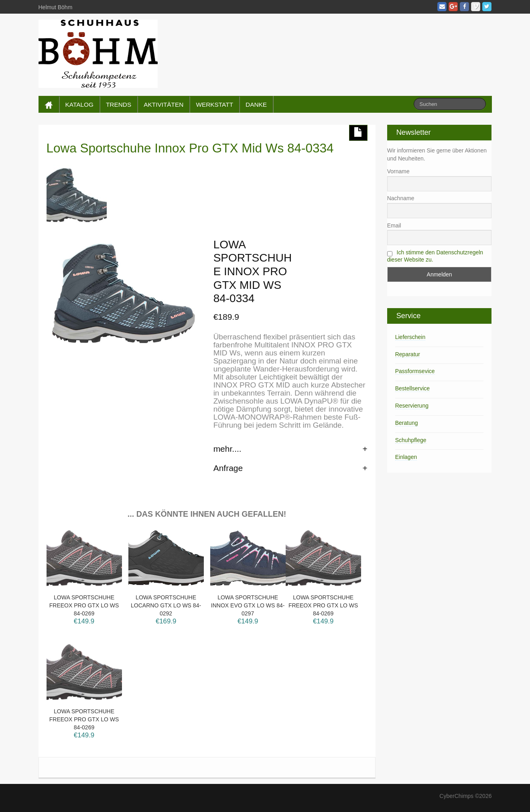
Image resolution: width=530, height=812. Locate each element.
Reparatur (408, 354)
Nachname (401, 198)
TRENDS (119, 105)
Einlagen (406, 457)
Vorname (398, 171)
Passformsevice (415, 371)
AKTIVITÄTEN (163, 105)
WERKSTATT (214, 105)
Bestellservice (412, 388)
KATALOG (79, 105)
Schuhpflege (411, 440)
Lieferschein (410, 337)
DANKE (256, 105)
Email (394, 225)
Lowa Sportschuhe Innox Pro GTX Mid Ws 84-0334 (190, 148)
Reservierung (412, 406)
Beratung (407, 423)
